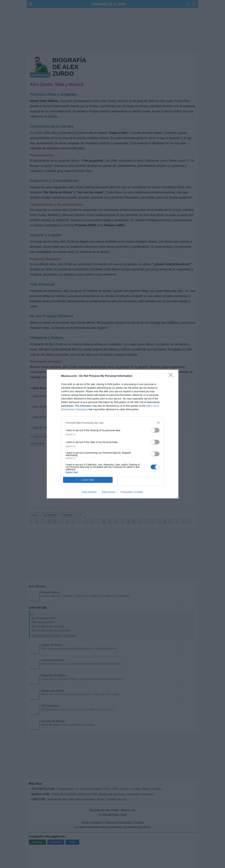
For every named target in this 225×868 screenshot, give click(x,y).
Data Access (109, 492)
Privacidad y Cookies (132, 492)
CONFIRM (88, 480)
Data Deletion (89, 492)
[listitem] (113, 423)
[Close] (172, 376)
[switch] (155, 430)
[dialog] (113, 434)
